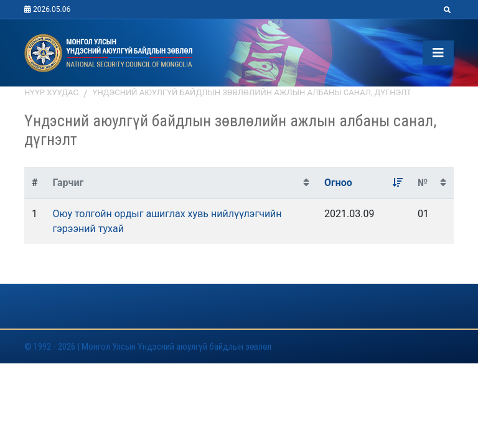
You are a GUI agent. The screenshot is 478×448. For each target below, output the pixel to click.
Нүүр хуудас (51, 92)
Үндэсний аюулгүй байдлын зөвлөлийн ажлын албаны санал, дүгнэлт (252, 92)
